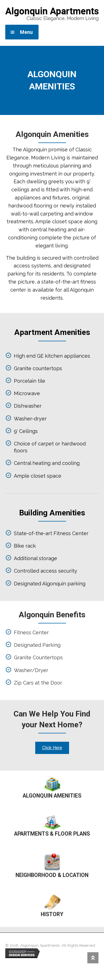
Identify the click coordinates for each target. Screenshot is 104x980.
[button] (52, 748)
